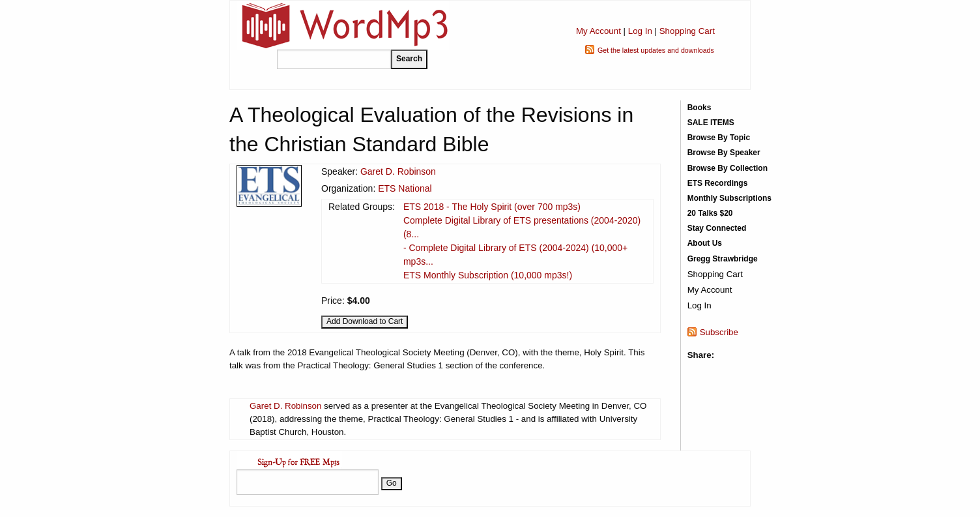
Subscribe (719, 332)
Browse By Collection (728, 168)
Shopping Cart (687, 31)
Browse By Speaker (724, 153)
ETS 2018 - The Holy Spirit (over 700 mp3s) (492, 207)
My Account (598, 31)
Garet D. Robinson (398, 171)
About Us (705, 243)
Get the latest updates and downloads (656, 50)
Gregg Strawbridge (723, 259)
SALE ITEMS (711, 123)
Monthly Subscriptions (729, 198)
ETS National (405, 188)
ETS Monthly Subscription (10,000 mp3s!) (488, 275)
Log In (640, 31)
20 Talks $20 (710, 213)
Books (699, 108)
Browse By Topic (719, 138)
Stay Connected (717, 228)
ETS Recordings (718, 183)
